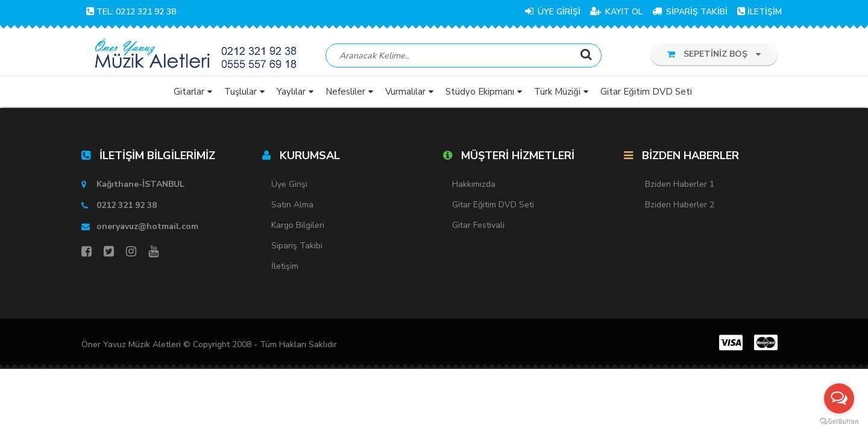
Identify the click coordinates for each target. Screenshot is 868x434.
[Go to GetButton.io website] (839, 422)
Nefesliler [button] (345, 93)
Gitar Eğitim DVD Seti (493, 206)
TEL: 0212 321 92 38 (131, 12)
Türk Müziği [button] (557, 93)
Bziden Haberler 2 (680, 206)
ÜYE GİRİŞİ (553, 12)
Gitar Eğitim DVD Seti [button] (646, 93)
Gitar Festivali (478, 227)
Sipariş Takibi (297, 247)
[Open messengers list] (839, 398)
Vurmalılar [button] (405, 93)
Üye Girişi (289, 186)
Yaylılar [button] (291, 93)
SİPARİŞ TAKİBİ (690, 12)
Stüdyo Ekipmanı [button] (480, 93)
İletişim (285, 268)
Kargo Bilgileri (298, 227)
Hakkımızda (474, 186)
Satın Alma (292, 206)
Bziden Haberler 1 (680, 186)
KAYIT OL (616, 12)
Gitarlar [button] (189, 93)
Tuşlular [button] (241, 93)
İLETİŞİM (759, 12)
